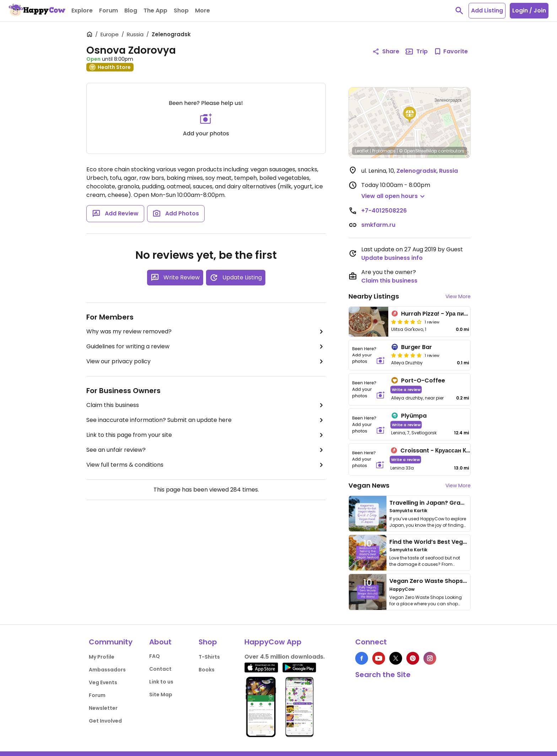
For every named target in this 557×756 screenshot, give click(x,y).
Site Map (161, 695)
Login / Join (529, 10)
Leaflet (362, 151)
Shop (208, 642)
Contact (160, 669)
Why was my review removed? (206, 332)
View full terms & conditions (206, 465)
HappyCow (402, 589)
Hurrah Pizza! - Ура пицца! (438, 314)
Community (111, 642)
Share (386, 51)
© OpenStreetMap (418, 151)
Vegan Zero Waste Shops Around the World (452, 581)
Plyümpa (414, 416)
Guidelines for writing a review (206, 347)
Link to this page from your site (206, 435)
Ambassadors (107, 670)
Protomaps (384, 151)
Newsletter (103, 708)
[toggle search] (459, 11)
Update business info (392, 258)
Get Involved (105, 721)
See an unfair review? (206, 450)
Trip (416, 52)
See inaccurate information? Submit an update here (206, 420)
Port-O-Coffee (423, 380)
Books (207, 670)
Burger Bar (417, 347)
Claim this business (206, 405)
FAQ (155, 656)
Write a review (406, 389)
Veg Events (103, 682)
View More (458, 296)
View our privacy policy (206, 361)
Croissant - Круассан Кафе (439, 451)
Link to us (161, 682)
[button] (410, 115)
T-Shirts (209, 657)
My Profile (102, 657)
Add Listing (487, 10)
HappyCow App (273, 642)
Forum (97, 695)
